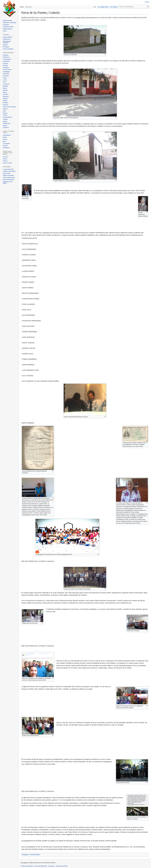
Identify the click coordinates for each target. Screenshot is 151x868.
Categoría (25, 855)
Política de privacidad (27, 866)
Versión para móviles (62, 866)
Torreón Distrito (35, 855)
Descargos (51, 866)
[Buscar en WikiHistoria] (134, 7)
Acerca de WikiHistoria (41, 866)
